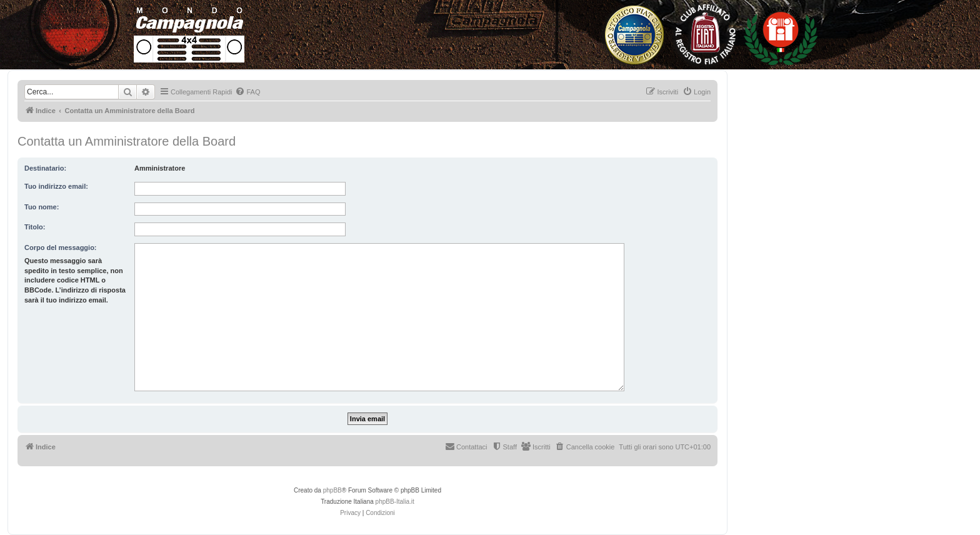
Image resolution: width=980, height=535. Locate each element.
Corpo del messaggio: (61, 247)
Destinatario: (45, 168)
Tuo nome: (42, 207)
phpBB (332, 490)
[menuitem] (247, 92)
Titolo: (35, 227)
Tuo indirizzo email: (56, 186)
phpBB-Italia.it (395, 502)
